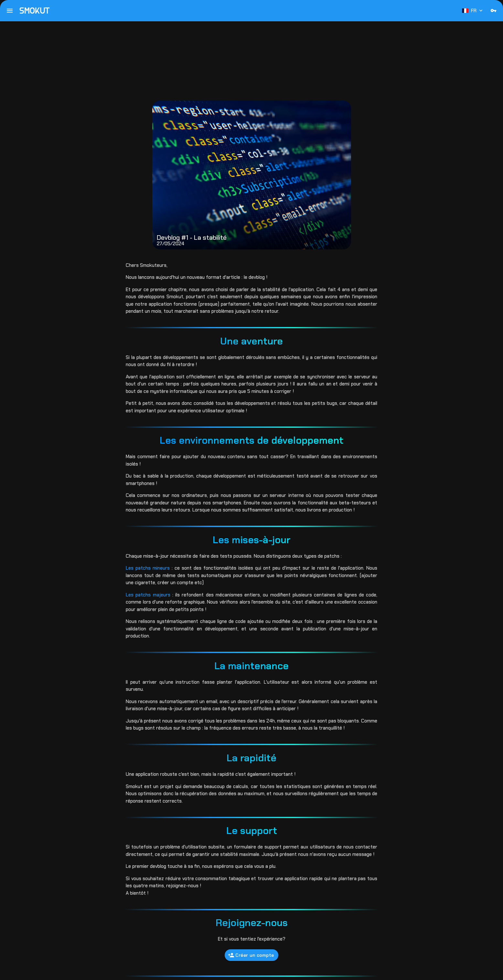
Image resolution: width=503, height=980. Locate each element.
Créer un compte (251, 955)
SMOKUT (35, 11)
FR (473, 11)
